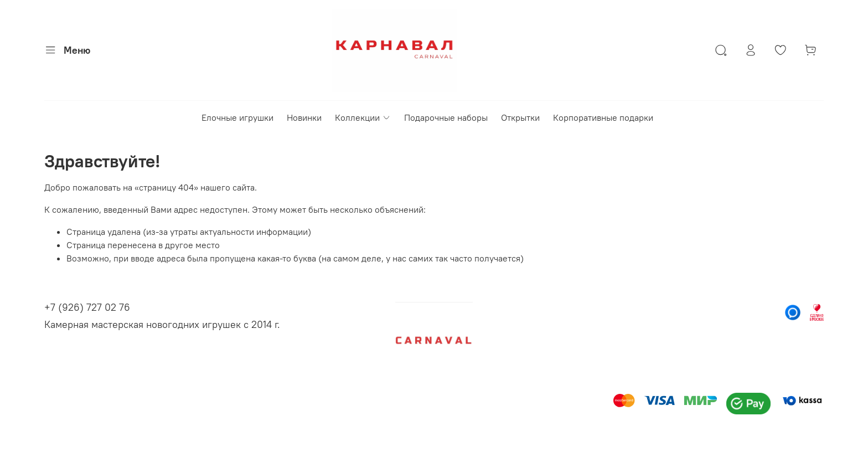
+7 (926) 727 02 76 (87, 307)
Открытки (520, 117)
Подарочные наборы (446, 117)
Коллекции (363, 117)
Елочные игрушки (237, 117)
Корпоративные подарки (603, 117)
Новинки (304, 117)
